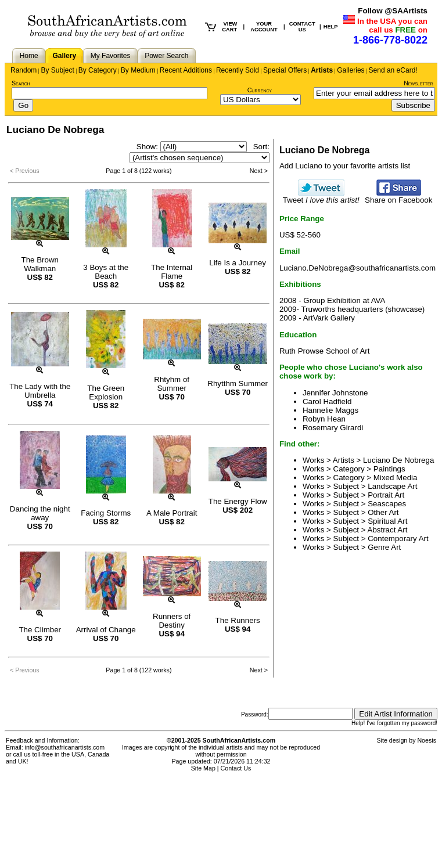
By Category (98, 70)
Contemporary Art (398, 539)
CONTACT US (302, 27)
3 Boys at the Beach (106, 272)
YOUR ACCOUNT (264, 27)
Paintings (389, 469)
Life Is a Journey (238, 263)
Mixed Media (396, 478)
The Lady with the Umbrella (40, 391)
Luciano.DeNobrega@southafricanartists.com (357, 268)
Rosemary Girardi (333, 428)
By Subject (57, 70)
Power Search (166, 56)
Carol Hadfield (327, 401)
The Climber (40, 630)
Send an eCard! (393, 70)
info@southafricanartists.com (65, 747)
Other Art (383, 512)
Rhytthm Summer (238, 383)
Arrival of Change (106, 630)
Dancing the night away (40, 513)
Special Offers (285, 70)
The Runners (238, 620)
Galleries (351, 70)
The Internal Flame (172, 272)
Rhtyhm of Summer (172, 384)
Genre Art (384, 547)
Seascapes (387, 504)
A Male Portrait (172, 513)
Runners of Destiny (172, 621)
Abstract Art (388, 530)
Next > (259, 171)
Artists (322, 70)
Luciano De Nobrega (398, 460)
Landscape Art (392, 486)
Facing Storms (106, 513)
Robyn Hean (324, 419)
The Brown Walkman (40, 264)
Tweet (321, 197)
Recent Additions (186, 70)
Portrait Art (386, 495)
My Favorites (111, 56)
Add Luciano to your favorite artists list (345, 166)
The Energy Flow (238, 501)
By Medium (138, 70)
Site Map (203, 768)
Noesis (427, 740)
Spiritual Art (387, 521)
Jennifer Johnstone (335, 393)
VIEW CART (229, 27)
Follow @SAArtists (393, 11)
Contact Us (236, 768)
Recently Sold (238, 70)
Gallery (64, 56)
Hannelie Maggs (330, 410)
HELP (331, 27)
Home (29, 56)
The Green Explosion (106, 392)
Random (24, 70)
